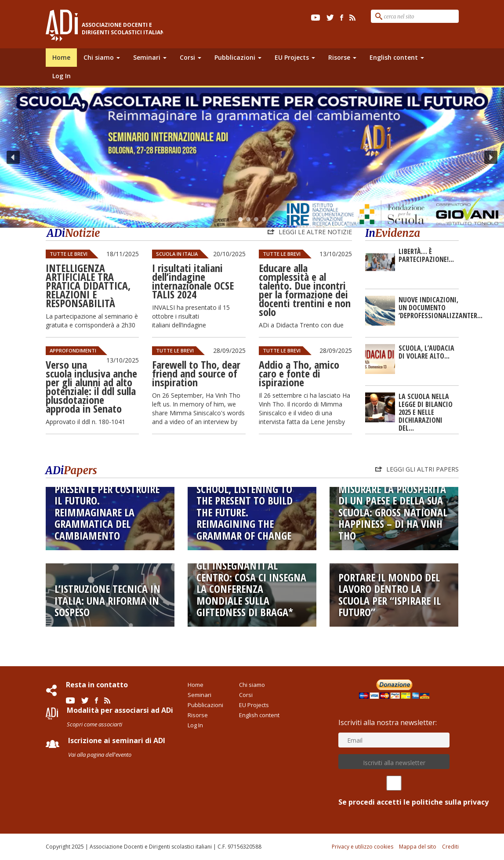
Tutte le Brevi (69, 254)
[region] (252, 158)
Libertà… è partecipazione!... (426, 255)
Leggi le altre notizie (314, 232)
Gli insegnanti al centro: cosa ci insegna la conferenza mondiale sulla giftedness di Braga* (251, 589)
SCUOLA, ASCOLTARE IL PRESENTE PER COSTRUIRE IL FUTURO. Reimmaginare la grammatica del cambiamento (107, 507)
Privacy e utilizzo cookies (363, 847)
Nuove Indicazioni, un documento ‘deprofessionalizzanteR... (441, 308)
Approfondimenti (73, 350)
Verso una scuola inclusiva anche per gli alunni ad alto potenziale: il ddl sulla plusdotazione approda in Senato (91, 386)
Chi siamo (102, 57)
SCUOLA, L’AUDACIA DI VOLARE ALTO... (426, 352)
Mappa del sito (418, 847)
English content (397, 57)
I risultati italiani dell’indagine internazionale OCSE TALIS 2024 (193, 281)
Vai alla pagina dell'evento (100, 755)
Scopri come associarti (94, 724)
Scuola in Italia (177, 254)
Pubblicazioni (238, 57)
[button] (252, 158)
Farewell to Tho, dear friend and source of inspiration (196, 373)
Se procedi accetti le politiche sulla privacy (394, 791)
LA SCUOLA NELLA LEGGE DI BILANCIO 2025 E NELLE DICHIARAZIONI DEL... (426, 412)
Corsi (190, 57)
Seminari (150, 57)
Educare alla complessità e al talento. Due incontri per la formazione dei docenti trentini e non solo (305, 290)
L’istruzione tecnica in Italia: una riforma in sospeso (107, 601)
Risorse (342, 57)
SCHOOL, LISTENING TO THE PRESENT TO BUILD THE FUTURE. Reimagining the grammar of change (245, 512)
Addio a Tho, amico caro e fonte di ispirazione (299, 373)
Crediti (450, 847)
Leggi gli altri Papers (422, 469)
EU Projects (295, 57)
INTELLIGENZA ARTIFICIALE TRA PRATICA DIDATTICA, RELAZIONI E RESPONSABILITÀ (88, 285)
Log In (62, 76)
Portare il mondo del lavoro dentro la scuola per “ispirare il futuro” (390, 595)
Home (61, 57)
